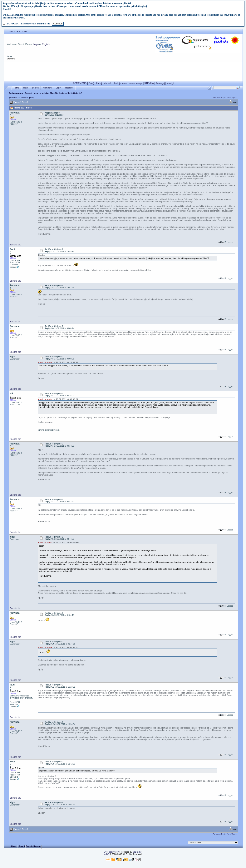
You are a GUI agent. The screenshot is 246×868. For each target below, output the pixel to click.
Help (26, 88)
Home (16, 88)
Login (36, 44)
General (29, 93)
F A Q (91, 83)
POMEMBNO (80, 83)
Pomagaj (160, 83)
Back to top (15, 245)
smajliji (170, 83)
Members (47, 88)
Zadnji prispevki (104, 83)
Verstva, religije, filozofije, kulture (50, 93)
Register (46, 44)
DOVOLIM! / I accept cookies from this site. (29, 24)
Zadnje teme (120, 83)
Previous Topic (219, 98)
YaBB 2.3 (137, 852)
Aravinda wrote (45, 362)
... (26, 102)
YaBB (106, 854)
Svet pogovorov (16, 93)
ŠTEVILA (149, 83)
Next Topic (231, 98)
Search (35, 88)
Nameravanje (136, 83)
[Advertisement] (123, 71)
